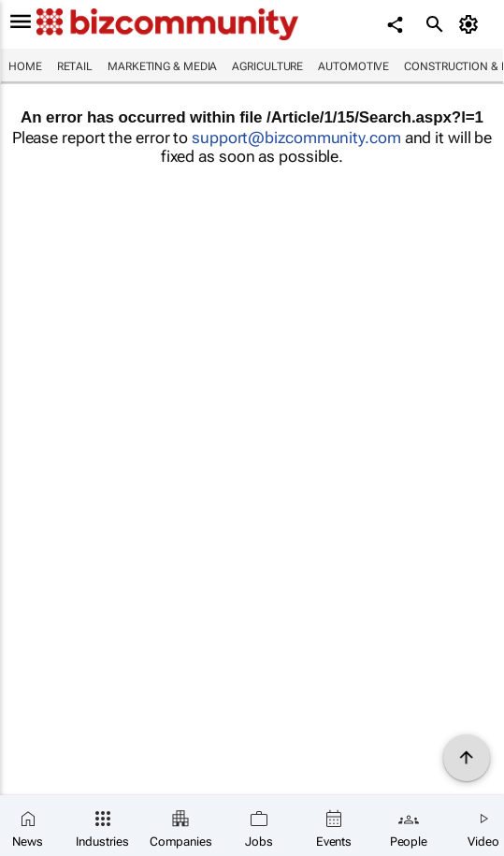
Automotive (353, 66)
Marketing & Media (162, 66)
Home (25, 66)
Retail (75, 66)
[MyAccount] (472, 24)
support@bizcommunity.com (296, 138)
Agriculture (267, 66)
